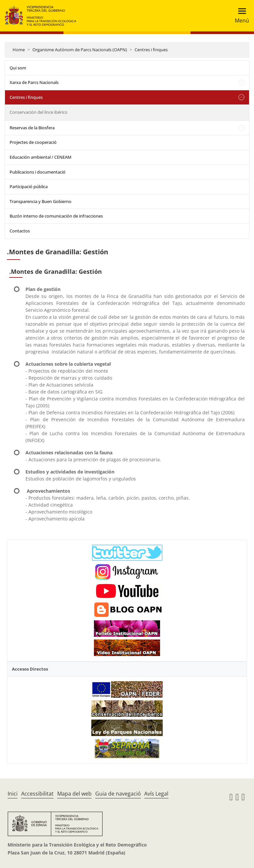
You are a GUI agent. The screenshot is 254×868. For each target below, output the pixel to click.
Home (19, 50)
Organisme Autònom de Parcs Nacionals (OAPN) (80, 50)
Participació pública (29, 186)
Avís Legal (156, 794)
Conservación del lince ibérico (39, 112)
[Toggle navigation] (240, 16)
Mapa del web (74, 794)
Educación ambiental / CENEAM (41, 157)
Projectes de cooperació (33, 142)
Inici (13, 794)
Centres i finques (151, 50)
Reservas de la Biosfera (32, 128)
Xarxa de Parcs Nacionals (34, 82)
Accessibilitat (37, 794)
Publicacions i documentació (38, 172)
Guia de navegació (118, 794)
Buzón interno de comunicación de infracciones (56, 216)
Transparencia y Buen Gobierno (41, 201)
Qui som (18, 68)
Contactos (20, 231)
